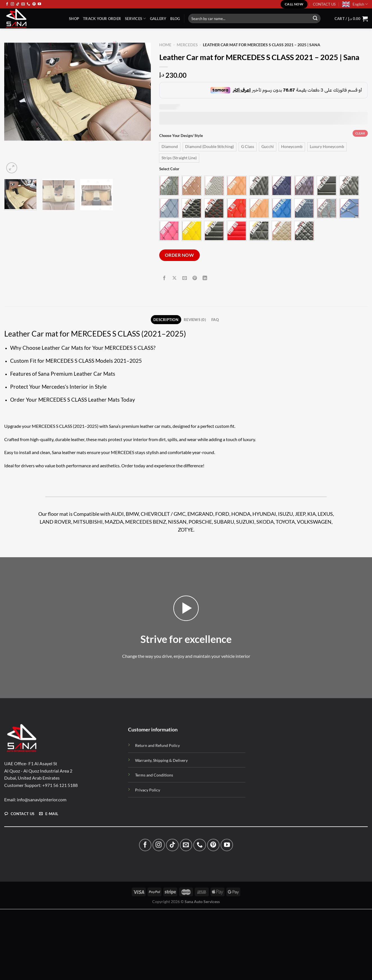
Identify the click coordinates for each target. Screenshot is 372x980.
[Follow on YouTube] (39, 4)
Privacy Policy (148, 790)
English (360, 4)
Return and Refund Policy (157, 746)
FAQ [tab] (215, 320)
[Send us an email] (23, 4)
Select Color (169, 169)
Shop (74, 19)
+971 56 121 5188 (60, 785)
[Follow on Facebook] (7, 4)
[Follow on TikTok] (18, 4)
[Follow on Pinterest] (34, 4)
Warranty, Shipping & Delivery (161, 760)
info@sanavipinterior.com (42, 800)
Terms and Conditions (154, 775)
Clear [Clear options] (360, 133)
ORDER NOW (179, 255)
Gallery (158, 19)
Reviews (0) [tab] (195, 320)
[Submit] (315, 19)
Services (135, 18)
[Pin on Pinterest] (195, 278)
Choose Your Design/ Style (181, 136)
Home (165, 45)
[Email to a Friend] (185, 278)
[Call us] (28, 4)
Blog (175, 19)
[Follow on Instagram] (12, 4)
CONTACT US (324, 4)
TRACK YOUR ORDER (102, 19)
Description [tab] (166, 320)
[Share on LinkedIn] (205, 278)
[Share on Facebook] (164, 278)
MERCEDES (187, 45)
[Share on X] (175, 278)
